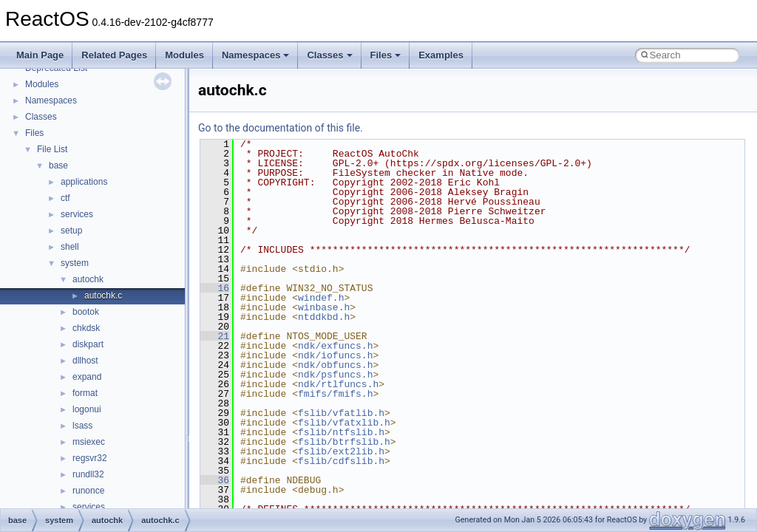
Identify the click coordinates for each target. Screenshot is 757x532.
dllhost (85, 361)
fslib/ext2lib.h (341, 451)
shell (70, 247)
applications (84, 182)
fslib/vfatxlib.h (344, 423)
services (77, 214)
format (85, 393)
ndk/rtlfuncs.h (338, 384)
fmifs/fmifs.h (335, 394)
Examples (441, 55)
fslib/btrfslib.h (344, 442)
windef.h (321, 298)
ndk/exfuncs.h (335, 346)
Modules (184, 55)
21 (215, 336)
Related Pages (114, 55)
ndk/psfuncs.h (335, 375)
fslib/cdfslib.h (341, 461)
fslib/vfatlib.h (341, 413)
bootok (86, 312)
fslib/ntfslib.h (341, 432)
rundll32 (88, 474)
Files (386, 55)
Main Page (40, 55)
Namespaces (256, 55)
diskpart (88, 344)
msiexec (89, 442)
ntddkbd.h (324, 317)
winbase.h (324, 307)
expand (87, 377)
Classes (329, 55)
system (75, 263)
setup (71, 231)
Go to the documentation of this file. (281, 128)
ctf (65, 198)
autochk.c (103, 296)
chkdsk (86, 328)
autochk (88, 279)
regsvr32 (90, 458)
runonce (88, 491)
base (58, 166)
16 (215, 288)
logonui (87, 409)
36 (215, 480)
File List (52, 149)
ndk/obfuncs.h (335, 365)
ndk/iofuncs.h (335, 355)
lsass (82, 426)
